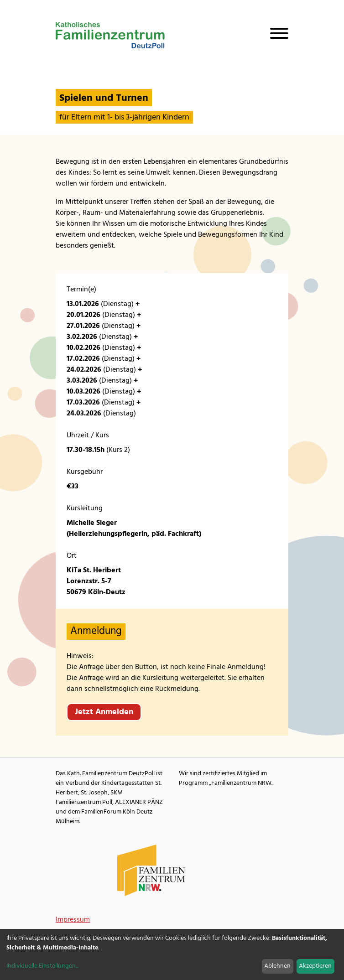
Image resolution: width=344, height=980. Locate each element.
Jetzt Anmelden (104, 712)
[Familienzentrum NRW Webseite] (151, 870)
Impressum (73, 920)
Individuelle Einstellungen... (42, 966)
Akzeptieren (315, 966)
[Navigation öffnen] (276, 35)
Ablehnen (277, 966)
